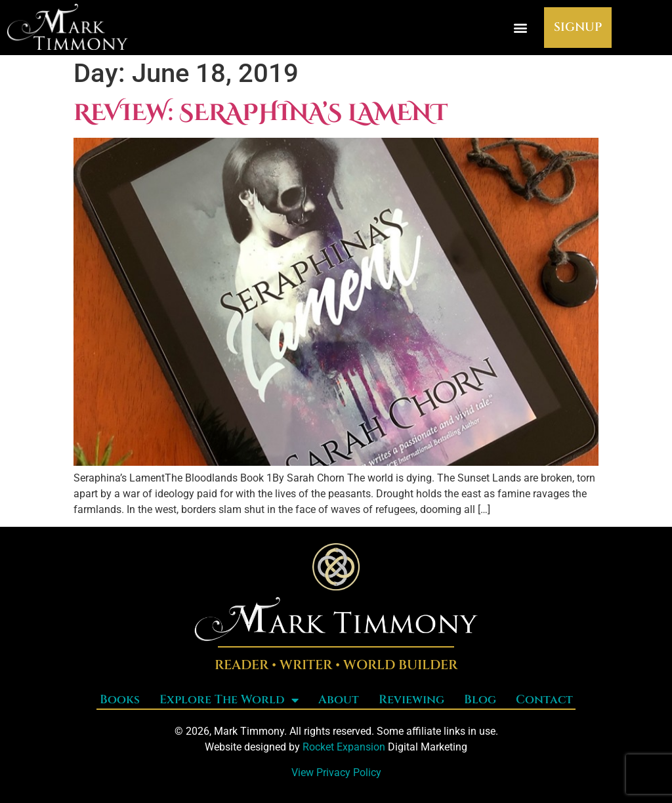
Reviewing (411, 700)
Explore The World (229, 700)
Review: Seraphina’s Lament (261, 113)
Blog (480, 700)
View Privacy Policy (336, 772)
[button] (520, 27)
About (339, 700)
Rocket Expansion (344, 747)
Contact (544, 700)
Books (120, 700)
